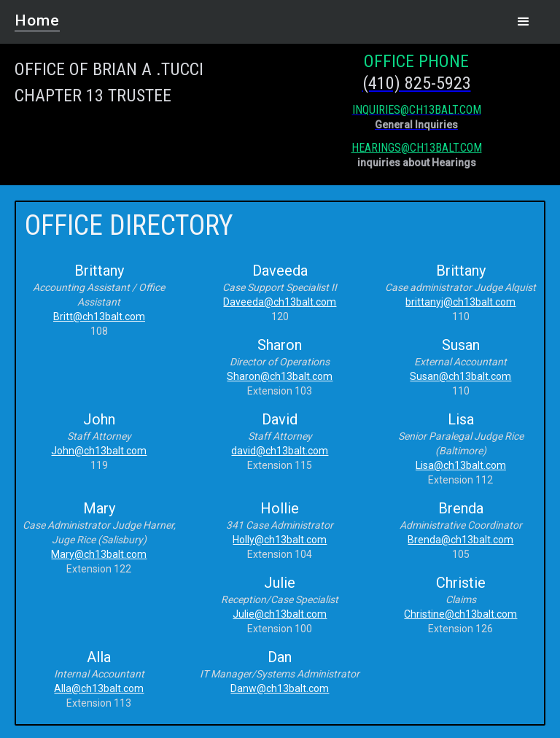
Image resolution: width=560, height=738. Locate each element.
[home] (46, 16)
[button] (524, 22)
